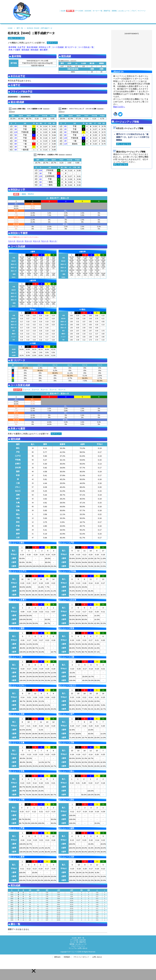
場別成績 (25, 50)
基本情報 (12, 47)
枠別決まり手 (45, 47)
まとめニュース (124, 11)
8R (16, 126)
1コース (12, 241)
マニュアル (73, 948)
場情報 (114, 11)
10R (40, 170)
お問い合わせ (83, 948)
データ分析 (79, 11)
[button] (34, 971)
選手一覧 (70, 11)
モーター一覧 (97, 11)
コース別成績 (58, 47)
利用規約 (67, 957)
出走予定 (21, 47)
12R (16, 132)
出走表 (63, 11)
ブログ (134, 11)
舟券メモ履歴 (14, 50)
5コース (45, 241)
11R (65, 144)
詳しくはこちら (124, 144)
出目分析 (88, 11)
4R (65, 141)
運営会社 (57, 957)
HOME (10, 28)
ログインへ (52, 43)
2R (16, 138)
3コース (28, 241)
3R (16, 129)
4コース (37, 241)
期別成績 (34, 50)
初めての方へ (119, 107)
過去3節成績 (32, 47)
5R (16, 135)
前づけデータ (71, 47)
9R (16, 150)
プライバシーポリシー (81, 957)
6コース (53, 241)
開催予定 (107, 11)
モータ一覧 (74, 942)
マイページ (142, 11)
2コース (20, 241)
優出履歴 (44, 50)
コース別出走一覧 (86, 47)
